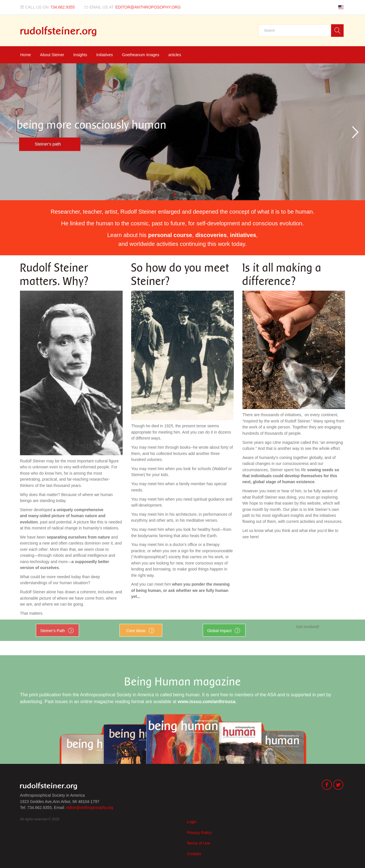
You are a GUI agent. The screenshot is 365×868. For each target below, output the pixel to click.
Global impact (219, 631)
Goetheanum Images (141, 55)
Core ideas (136, 631)
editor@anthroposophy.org (90, 808)
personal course (170, 235)
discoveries (211, 235)
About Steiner (52, 55)
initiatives (243, 235)
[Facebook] (327, 785)
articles (175, 55)
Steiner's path (48, 144)
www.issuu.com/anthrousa (206, 702)
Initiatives (104, 55)
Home (26, 55)
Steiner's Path (53, 631)
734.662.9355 (63, 7)
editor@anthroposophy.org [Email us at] (148, 7)
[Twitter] (338, 785)
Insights (80, 55)
